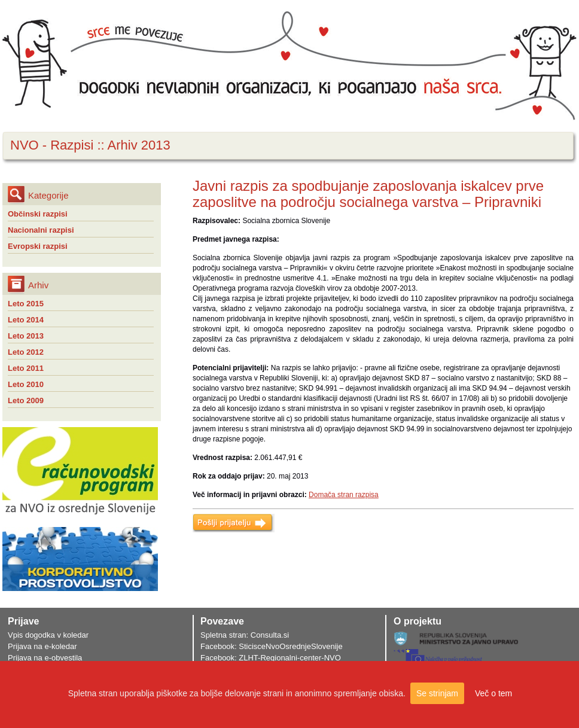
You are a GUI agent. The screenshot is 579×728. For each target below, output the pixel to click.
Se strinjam (437, 693)
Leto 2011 (26, 368)
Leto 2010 (26, 384)
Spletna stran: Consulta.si (245, 635)
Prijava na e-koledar (42, 646)
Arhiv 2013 (139, 145)
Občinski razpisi (38, 214)
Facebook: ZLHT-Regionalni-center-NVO (271, 658)
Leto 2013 (26, 336)
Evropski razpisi (38, 246)
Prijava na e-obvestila (45, 658)
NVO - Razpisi (52, 145)
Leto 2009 (26, 400)
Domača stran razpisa (344, 495)
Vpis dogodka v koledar (48, 635)
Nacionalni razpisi (41, 230)
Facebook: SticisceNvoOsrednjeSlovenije (272, 646)
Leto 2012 (26, 352)
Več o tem (493, 693)
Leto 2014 (26, 320)
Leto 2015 (26, 304)
